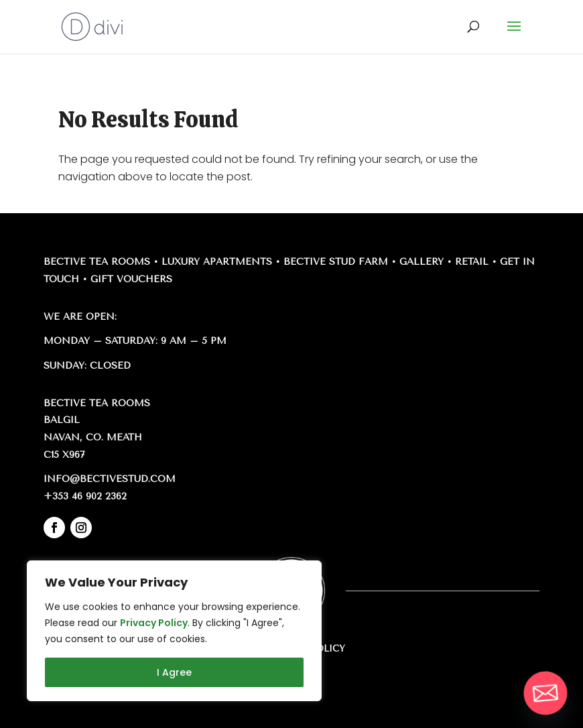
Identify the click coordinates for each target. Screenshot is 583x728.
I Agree (174, 672)
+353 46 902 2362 (85, 496)
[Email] (545, 693)
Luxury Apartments (217, 262)
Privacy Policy (154, 623)
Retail (472, 262)
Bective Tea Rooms (97, 262)
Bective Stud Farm (336, 262)
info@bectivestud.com (110, 479)
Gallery (422, 262)
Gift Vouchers (131, 279)
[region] (174, 631)
